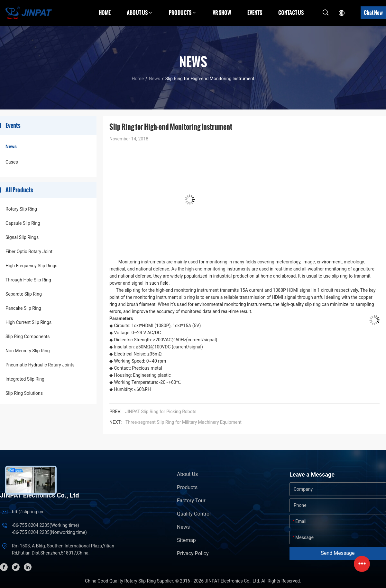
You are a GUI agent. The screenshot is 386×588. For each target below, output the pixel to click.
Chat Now (373, 13)
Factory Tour (191, 501)
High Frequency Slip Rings (32, 266)
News (155, 79)
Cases (12, 162)
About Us (187, 474)
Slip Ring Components (28, 337)
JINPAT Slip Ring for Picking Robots (161, 412)
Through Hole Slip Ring (28, 280)
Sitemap (186, 540)
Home (105, 13)
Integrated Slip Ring (25, 379)
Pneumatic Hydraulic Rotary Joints (40, 365)
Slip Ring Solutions (24, 393)
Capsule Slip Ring (23, 223)
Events (255, 13)
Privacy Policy (193, 553)
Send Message (338, 553)
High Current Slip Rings (28, 322)
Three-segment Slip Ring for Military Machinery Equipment (184, 422)
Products (187, 487)
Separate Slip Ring (24, 294)
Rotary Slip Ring (21, 209)
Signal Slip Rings (22, 237)
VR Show (222, 13)
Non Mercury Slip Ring (28, 351)
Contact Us (291, 13)
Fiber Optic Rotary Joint (29, 251)
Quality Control (194, 514)
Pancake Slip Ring (23, 308)
